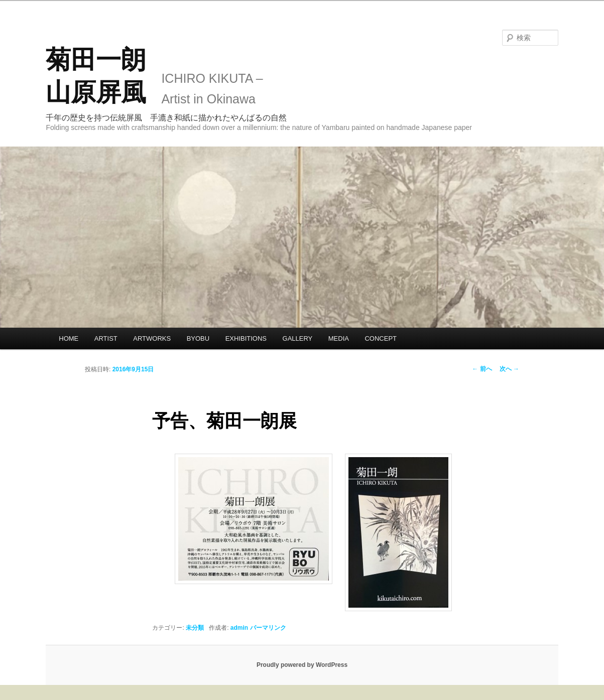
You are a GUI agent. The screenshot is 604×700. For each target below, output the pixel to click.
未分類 (195, 628)
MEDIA (339, 338)
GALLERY (298, 338)
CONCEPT (381, 338)
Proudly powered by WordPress (302, 665)
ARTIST (106, 338)
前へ (482, 369)
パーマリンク (268, 628)
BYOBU (198, 338)
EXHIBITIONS (246, 338)
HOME (69, 338)
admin (239, 628)
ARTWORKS (152, 338)
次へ (509, 369)
